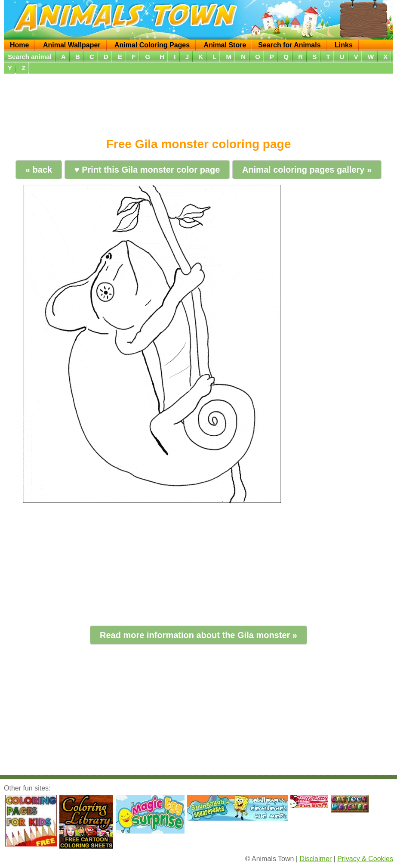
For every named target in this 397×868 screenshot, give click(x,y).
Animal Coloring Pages (152, 45)
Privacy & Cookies (365, 859)
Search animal (30, 57)
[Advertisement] (198, 102)
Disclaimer (315, 859)
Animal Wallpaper (72, 45)
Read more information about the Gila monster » (198, 635)
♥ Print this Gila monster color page (147, 170)
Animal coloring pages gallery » (307, 170)
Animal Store (225, 45)
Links (344, 45)
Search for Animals (289, 45)
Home (19, 45)
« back (39, 170)
